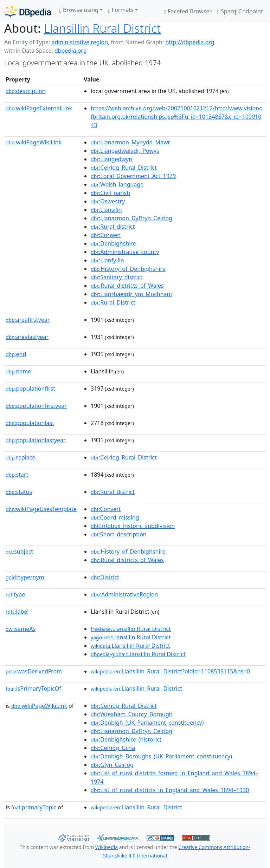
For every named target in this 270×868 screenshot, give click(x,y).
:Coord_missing (115, 517)
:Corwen (106, 235)
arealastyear (27, 337)
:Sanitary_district (117, 277)
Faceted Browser (188, 11)
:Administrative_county (125, 252)
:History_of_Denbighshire (128, 269)
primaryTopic (34, 807)
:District (105, 577)
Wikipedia (107, 847)
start (17, 475)
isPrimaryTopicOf (33, 688)
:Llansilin (106, 210)
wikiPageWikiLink (34, 142)
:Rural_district (113, 227)
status (19, 492)
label (17, 612)
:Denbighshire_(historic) (126, 739)
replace (21, 457)
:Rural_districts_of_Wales (127, 286)
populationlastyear (36, 440)
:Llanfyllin (107, 260)
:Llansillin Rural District (131, 629)
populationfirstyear (36, 406)
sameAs (21, 629)
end (16, 354)
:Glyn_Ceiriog (112, 765)
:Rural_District (113, 302)
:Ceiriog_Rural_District (124, 168)
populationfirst (30, 389)
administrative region (80, 42)
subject (19, 552)
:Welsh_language (117, 184)
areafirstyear (28, 320)
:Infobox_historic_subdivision (133, 526)
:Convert (106, 509)
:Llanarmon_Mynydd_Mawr (130, 142)
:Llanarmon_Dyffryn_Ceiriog (131, 218)
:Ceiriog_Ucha (113, 748)
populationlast (30, 423)
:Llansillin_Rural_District (136, 688)
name (18, 371)
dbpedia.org (71, 51)
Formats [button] (121, 10)
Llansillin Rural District (102, 28)
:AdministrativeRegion (124, 594)
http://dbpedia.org (190, 42)
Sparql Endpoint (240, 11)
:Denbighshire (113, 243)
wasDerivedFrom (34, 671)
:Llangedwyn (111, 159)
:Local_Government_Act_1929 (133, 176)
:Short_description (119, 534)
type (15, 594)
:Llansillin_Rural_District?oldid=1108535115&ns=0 (170, 671)
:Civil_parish (110, 193)
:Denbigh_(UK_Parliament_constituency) (147, 723)
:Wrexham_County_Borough (132, 714)
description (26, 91)
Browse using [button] (79, 10)
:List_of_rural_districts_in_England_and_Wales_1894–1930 (170, 790)
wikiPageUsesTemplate (41, 509)
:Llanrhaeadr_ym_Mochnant (131, 294)
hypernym (25, 577)
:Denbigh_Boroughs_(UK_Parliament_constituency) (161, 756)
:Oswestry (108, 201)
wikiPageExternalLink (39, 108)
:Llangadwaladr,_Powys (125, 151)
